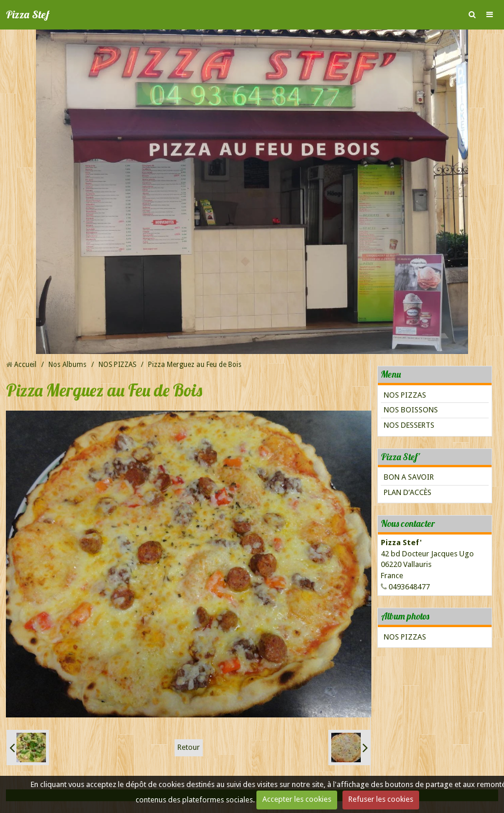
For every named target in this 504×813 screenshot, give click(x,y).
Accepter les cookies (297, 799)
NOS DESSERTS (409, 425)
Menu (391, 374)
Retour (189, 747)
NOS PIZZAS (117, 365)
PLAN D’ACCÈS (408, 492)
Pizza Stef (28, 14)
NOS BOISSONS (411, 410)
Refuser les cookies (381, 799)
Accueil (25, 365)
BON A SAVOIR (409, 477)
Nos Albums (67, 365)
